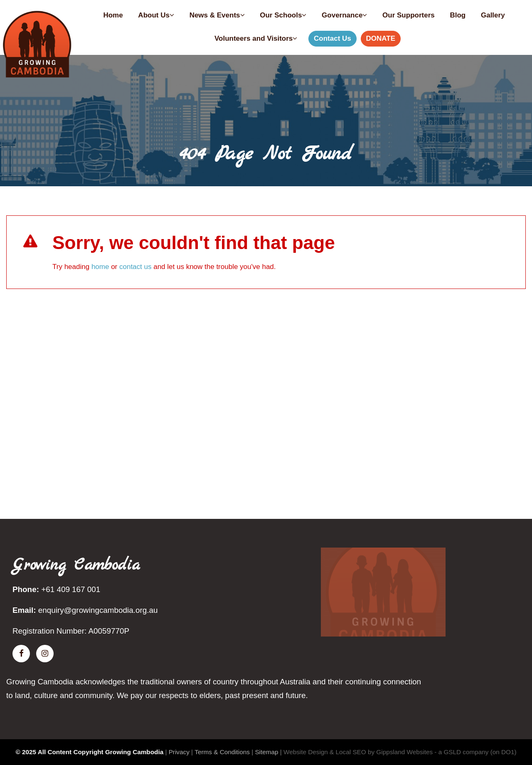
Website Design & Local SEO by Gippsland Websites (358, 752)
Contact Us (332, 38)
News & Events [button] (217, 15)
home (100, 267)
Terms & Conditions (222, 752)
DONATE (381, 38)
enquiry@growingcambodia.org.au (98, 610)
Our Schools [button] (283, 15)
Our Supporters (409, 15)
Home (113, 15)
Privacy (179, 752)
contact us (135, 267)
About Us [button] (156, 15)
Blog (458, 15)
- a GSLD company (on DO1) (475, 752)
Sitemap (266, 752)
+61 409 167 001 (71, 589)
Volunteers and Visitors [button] (256, 38)
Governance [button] (344, 15)
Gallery (493, 15)
